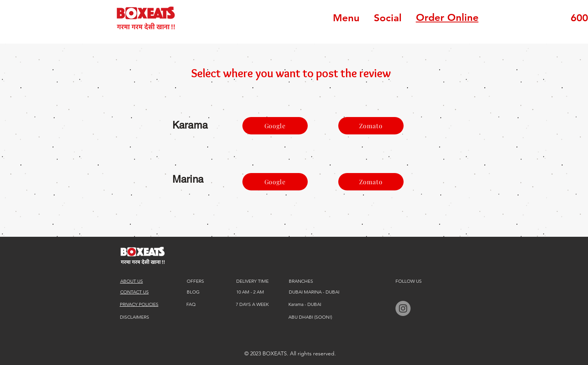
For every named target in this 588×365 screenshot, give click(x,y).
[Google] (275, 126)
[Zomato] (371, 126)
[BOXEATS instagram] (403, 308)
